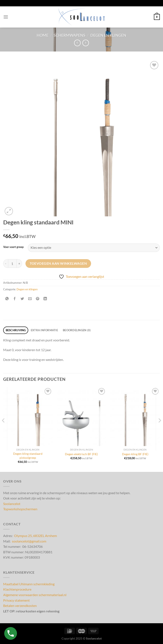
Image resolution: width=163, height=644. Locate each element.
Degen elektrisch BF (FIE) (81, 454)
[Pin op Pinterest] (38, 299)
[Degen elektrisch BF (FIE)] (81, 417)
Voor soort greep (13, 247)
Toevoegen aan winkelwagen (58, 263)
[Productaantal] (12, 263)
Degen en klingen (108, 35)
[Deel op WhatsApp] (7, 299)
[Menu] (6, 17)
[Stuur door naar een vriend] (30, 299)
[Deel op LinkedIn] (45, 299)
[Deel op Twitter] (22, 299)
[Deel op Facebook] (15, 299)
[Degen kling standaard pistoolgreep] (28, 417)
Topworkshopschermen (20, 509)
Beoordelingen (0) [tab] (77, 330)
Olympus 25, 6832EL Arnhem (35, 536)
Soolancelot (12, 504)
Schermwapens (70, 35)
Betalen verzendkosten (20, 606)
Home (43, 35)
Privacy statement (16, 600)
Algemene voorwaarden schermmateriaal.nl (35, 595)
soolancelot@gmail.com (29, 541)
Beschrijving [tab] (16, 330)
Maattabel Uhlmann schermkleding (29, 584)
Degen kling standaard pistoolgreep (28, 456)
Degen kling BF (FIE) (135, 454)
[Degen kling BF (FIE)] (135, 417)
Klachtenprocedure (17, 589)
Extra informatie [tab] (44, 330)
